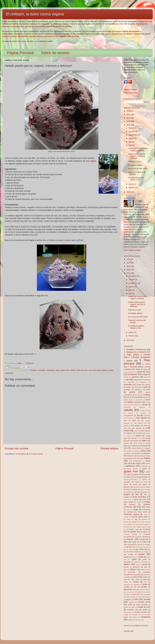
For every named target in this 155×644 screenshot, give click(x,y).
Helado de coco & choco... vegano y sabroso (138, 149)
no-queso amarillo (130, 534)
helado (73, 370)
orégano (148, 544)
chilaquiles (147, 416)
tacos (135, 594)
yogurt (135, 617)
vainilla (145, 610)
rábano (145, 577)
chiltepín (129, 433)
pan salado (128, 554)
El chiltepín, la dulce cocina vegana (35, 14)
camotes (136, 405)
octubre (132, 131)
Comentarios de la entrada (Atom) (29, 454)
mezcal (126, 517)
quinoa (136, 577)
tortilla (130, 605)
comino (126, 443)
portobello (132, 572)
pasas (134, 557)
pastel (134, 559)
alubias (129, 387)
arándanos (138, 390)
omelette (140, 544)
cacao (148, 400)
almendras (128, 385)
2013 (129, 192)
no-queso (144, 532)
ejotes (136, 451)
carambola (127, 407)
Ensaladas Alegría (135, 165)
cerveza (143, 413)
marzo (131, 184)
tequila (129, 599)
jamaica (146, 492)
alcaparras (143, 382)
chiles (136, 431)
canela (145, 405)
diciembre (133, 128)
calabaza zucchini (134, 402)
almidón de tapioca (143, 385)
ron (145, 582)
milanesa (145, 519)
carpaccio (142, 407)
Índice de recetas (55, 53)
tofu (136, 599)
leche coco (127, 499)
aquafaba (127, 390)
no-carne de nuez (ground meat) (137, 524)
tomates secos (144, 602)
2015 (129, 121)
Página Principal (20, 53)
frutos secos (136, 463)
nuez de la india (95, 370)
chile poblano (136, 426)
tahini (141, 594)
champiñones (129, 416)
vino (142, 615)
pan (136, 547)
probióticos (147, 575)
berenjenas (138, 395)
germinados (144, 466)
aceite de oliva (143, 372)
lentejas (147, 502)
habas (128, 477)
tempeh (140, 597)
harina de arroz (141, 482)
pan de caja (144, 547)
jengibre (127, 494)
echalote (129, 451)
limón (139, 507)
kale (137, 494)
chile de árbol (130, 421)
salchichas (127, 584)
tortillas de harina (129, 607)
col (138, 438)
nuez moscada (129, 544)
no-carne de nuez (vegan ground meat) (137, 527)
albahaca (137, 380)
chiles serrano (145, 431)
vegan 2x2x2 (128, 612)
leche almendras (140, 497)
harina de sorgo (138, 487)
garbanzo (131, 466)
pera (137, 565)
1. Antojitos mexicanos (135, 349)
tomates (131, 602)
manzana (130, 512)
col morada (146, 438)
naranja (134, 522)
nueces (130, 539)
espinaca (147, 453)
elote (143, 451)
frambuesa (51, 370)
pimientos (136, 567)
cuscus (134, 448)
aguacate (135, 377)
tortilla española (142, 605)
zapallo (130, 620)
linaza (148, 507)
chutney (129, 436)
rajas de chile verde (132, 579)
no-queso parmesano (143, 537)
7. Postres (33, 370)
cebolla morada (145, 411)
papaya (126, 557)
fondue (148, 456)
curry (126, 448)
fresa (58, 370)
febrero (132, 188)
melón (145, 514)
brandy (129, 397)
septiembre (133, 135)
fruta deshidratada (135, 461)
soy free (126, 592)
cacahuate (139, 400)
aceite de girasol (129, 372)
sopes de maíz (143, 590)
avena (132, 392)
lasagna (127, 497)
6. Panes (146, 364)
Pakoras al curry (135, 162)
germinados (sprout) (131, 469)
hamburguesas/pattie (130, 480)
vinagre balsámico (141, 612)
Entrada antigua (109, 448)
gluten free (65, 370)
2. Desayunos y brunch (135, 352)
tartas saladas (130, 597)
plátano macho (146, 570)
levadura (132, 504)
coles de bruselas (132, 441)
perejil (145, 564)
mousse (126, 522)
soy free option (137, 592)
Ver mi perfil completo (132, 250)
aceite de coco (141, 369)
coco (132, 438)
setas (134, 589)
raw (145, 579)
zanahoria (146, 617)
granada (147, 474)
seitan (145, 584)
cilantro (138, 436)
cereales (131, 413)
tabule (128, 594)
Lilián (140, 201)
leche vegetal (129, 502)
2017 (129, 115)
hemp (142, 489)
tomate (147, 599)
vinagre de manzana (131, 615)
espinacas (130, 456)
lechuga (139, 502)
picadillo (126, 567)
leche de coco (82, 370)
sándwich (137, 584)
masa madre (142, 512)
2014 (129, 125)
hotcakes (129, 492)
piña (146, 567)
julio (130, 142)
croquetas (134, 446)
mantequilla (146, 509)
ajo (127, 380)
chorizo (148, 433)
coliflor (144, 441)
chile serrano (137, 428)
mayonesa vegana (131, 514)
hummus (137, 492)
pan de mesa (128, 549)
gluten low (138, 474)
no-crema (147, 529)
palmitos (129, 547)
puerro (128, 577)
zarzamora (9, 373)
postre (111, 370)
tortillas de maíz (144, 607)
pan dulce (140, 549)
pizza (125, 570)
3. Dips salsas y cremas (137, 355)
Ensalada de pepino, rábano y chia (136, 179)
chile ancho (130, 418)
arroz (148, 390)
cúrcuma (144, 446)
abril (131, 145)
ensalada (137, 453)
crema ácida (138, 443)
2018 (129, 111)
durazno (147, 448)
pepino (127, 564)
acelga (145, 374)
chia (138, 415)
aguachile (147, 377)
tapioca (148, 594)
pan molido (144, 552)
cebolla (128, 410)
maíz (128, 509)
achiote (126, 377)
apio (146, 387)
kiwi (145, 494)
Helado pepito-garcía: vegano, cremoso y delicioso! (137, 156)
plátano (105, 370)
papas (141, 554)
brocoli (137, 397)
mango (136, 509)
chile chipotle (141, 418)
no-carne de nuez (145, 522)
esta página (91, 161)
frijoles (147, 458)
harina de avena (131, 484)
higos (149, 489)
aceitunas (133, 374)
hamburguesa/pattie (141, 477)
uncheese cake (133, 610)
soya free (147, 592)
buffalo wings (128, 400)
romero (136, 582)
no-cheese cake (132, 529)
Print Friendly (13, 367)
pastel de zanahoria (141, 562)
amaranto (138, 387)
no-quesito (132, 532)
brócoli (145, 397)
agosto (132, 138)
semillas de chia (130, 587)
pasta (141, 557)
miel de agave (137, 517)
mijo (136, 519)
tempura (148, 597)
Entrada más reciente (17, 448)
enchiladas (127, 453)
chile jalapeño (138, 423)
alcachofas (131, 382)
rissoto (126, 582)
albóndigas (147, 380)
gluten (145, 469)
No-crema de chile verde (138, 169)
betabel (147, 395)
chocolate (42, 370)
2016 (129, 118)
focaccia (140, 456)
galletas (148, 464)
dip (141, 448)
